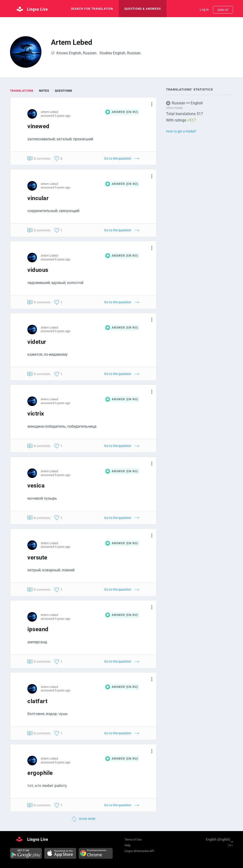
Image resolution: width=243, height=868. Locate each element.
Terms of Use (133, 840)
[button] (150, 104)
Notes (44, 91)
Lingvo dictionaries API (139, 851)
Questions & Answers (143, 9)
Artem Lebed (49, 112)
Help (128, 845)
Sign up (223, 10)
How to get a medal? (181, 131)
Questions (63, 91)
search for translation (92, 9)
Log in (204, 10)
